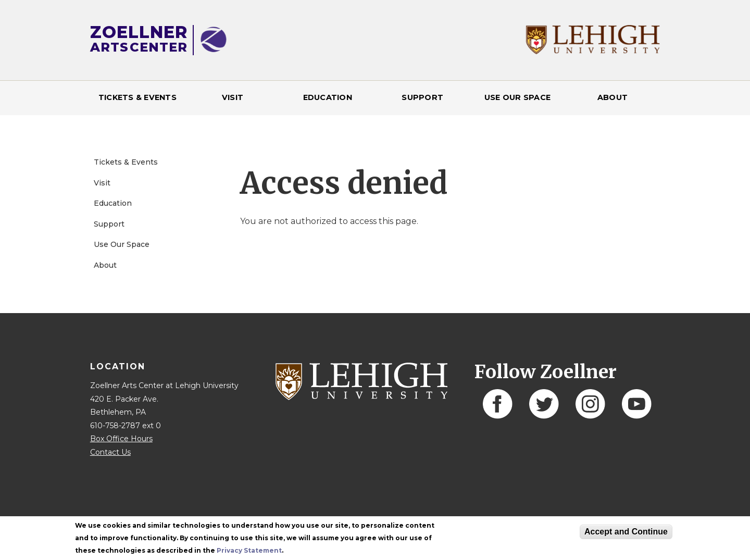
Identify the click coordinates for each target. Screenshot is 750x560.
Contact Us (110, 452)
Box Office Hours (121, 439)
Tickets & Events (137, 97)
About (612, 97)
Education (328, 97)
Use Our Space (517, 97)
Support (422, 97)
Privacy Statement (249, 550)
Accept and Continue (626, 532)
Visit (233, 97)
